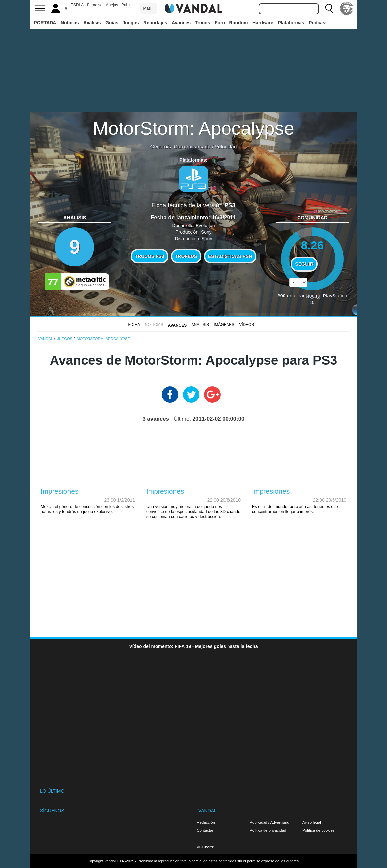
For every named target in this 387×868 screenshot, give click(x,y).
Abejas (112, 5)
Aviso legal (312, 822)
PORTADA (45, 23)
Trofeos (186, 256)
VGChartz (205, 847)
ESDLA (77, 5)
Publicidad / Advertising (269, 822)
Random (239, 23)
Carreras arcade (192, 146)
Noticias (70, 23)
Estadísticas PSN (230, 256)
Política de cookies (318, 830)
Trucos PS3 (150, 256)
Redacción (206, 822)
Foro (220, 23)
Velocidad (226, 146)
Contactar (205, 830)
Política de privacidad (268, 830)
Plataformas (291, 23)
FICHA (134, 325)
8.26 (313, 245)
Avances (181, 23)
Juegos (131, 23)
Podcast (318, 23)
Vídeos (246, 325)
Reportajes (155, 23)
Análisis (92, 23)
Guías (112, 23)
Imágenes (224, 325)
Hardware (263, 23)
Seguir (304, 264)
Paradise (95, 5)
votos (312, 298)
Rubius (127, 5)
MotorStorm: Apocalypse (194, 128)
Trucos (203, 23)
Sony (206, 232)
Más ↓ (148, 8)
